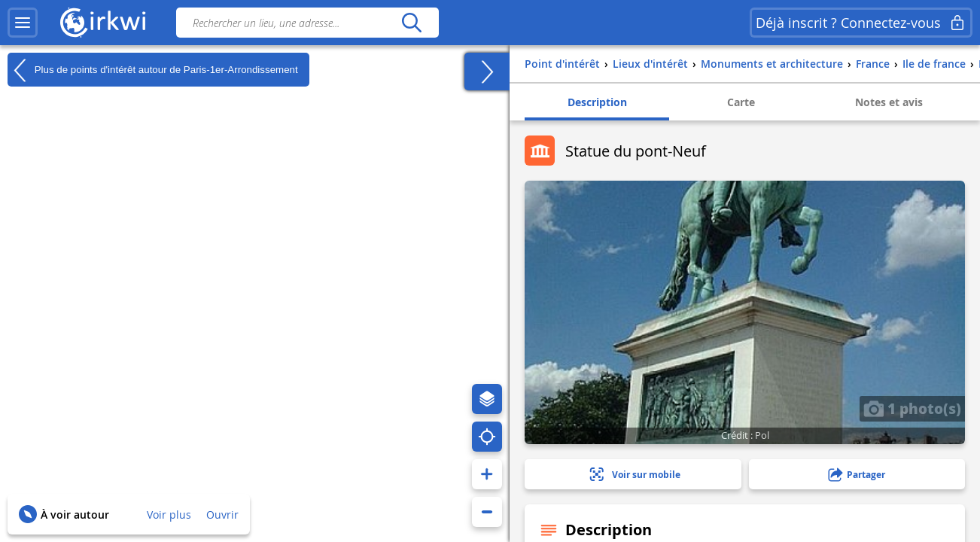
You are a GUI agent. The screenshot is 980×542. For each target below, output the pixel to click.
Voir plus (169, 515)
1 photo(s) (912, 408)
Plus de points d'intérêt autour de (153, 70)
